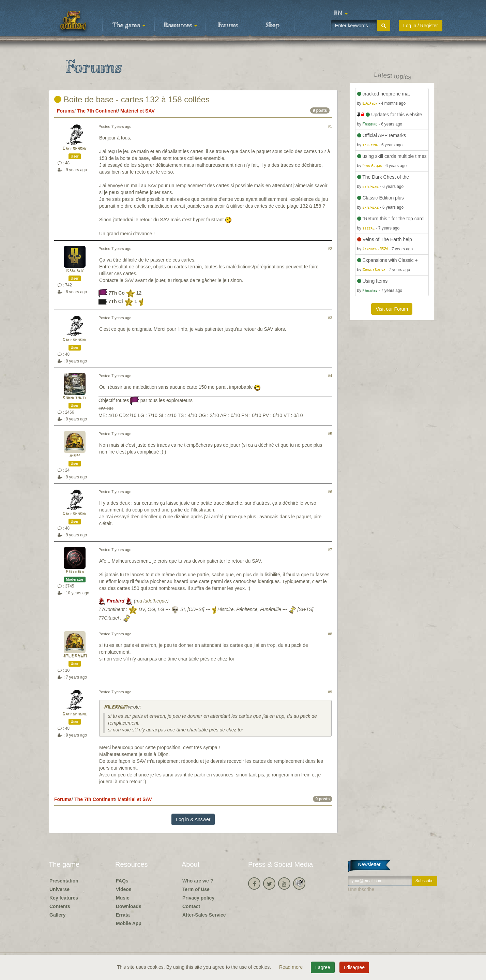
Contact (191, 906)
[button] (341, 14)
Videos (124, 889)
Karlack (75, 271)
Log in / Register (421, 26)
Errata (123, 915)
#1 (330, 127)
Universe (59, 889)
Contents (60, 906)
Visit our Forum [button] (392, 309)
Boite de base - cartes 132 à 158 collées (132, 99)
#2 (330, 249)
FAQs (122, 881)
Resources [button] (180, 26)
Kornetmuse (75, 398)
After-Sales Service (204, 915)
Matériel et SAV (138, 111)
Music (123, 898)
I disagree (354, 967)
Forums (228, 26)
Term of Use (196, 889)
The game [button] (129, 26)
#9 (330, 692)
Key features (64, 898)
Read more (292, 967)
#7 (330, 550)
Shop (272, 26)
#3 (330, 318)
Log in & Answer (193, 819)
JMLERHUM (75, 656)
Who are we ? (198, 881)
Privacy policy (198, 898)
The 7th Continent (97, 111)
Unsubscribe (361, 889)
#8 (330, 634)
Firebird (75, 572)
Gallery (57, 915)
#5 (330, 434)
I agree (323, 967)
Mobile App (129, 923)
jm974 (75, 456)
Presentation (64, 881)
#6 (330, 492)
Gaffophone (75, 149)
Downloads (129, 906)
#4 (330, 376)
